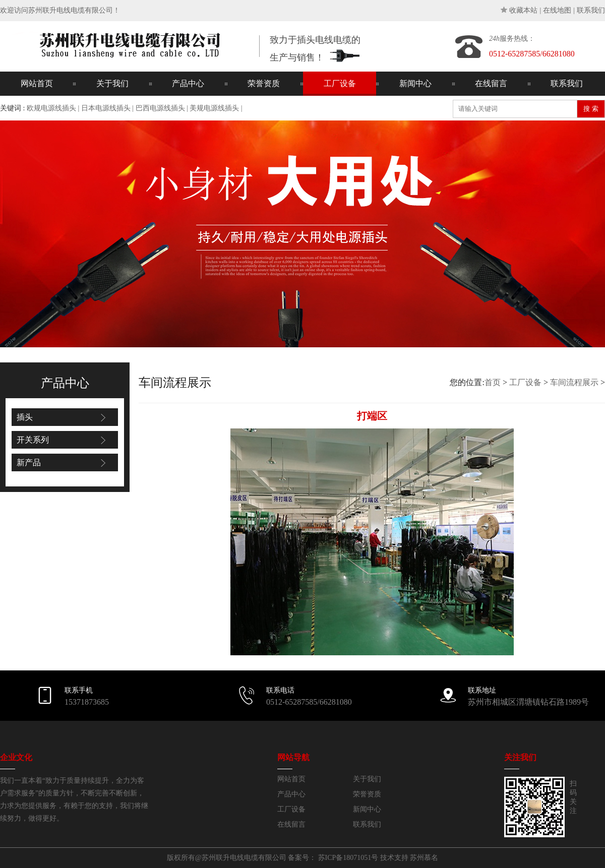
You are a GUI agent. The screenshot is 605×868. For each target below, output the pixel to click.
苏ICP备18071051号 (348, 858)
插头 (25, 417)
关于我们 (112, 83)
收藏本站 (523, 10)
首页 (493, 382)
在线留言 (491, 83)
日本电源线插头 (106, 108)
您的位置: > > (527, 382)
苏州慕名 (424, 858)
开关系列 (33, 440)
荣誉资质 (264, 83)
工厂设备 (340, 83)
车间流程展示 (574, 382)
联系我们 (591, 10)
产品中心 (188, 83)
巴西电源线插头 (160, 108)
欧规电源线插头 (51, 108)
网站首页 (37, 83)
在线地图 (557, 10)
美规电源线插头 (214, 108)
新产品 (29, 462)
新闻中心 (415, 83)
